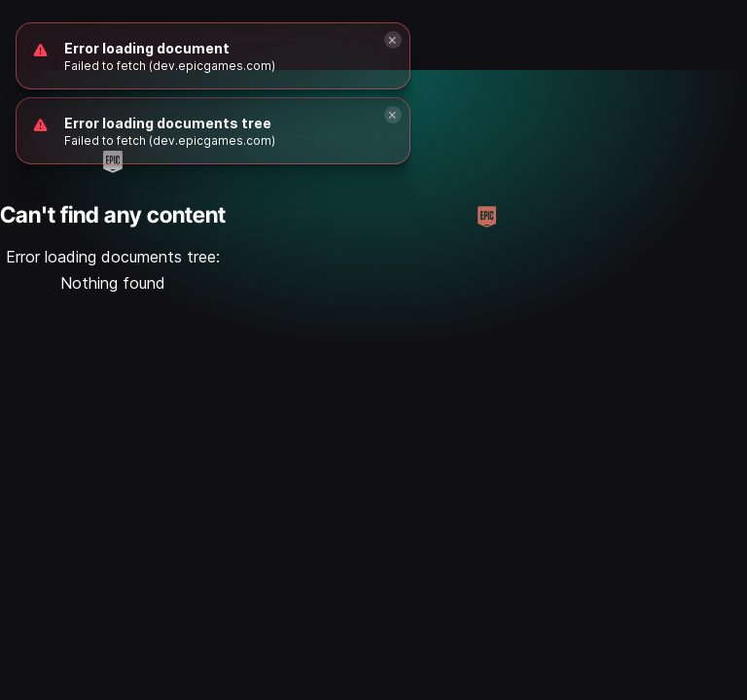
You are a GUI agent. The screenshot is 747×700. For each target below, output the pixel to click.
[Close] (393, 115)
